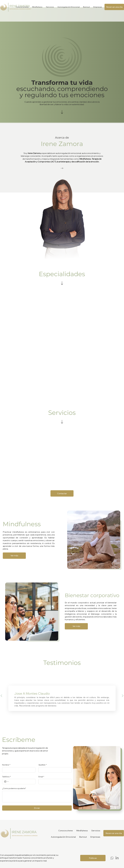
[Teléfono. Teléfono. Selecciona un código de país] (6, 782)
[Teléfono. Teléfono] (21, 782)
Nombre (6, 765)
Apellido (43, 765)
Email (41, 777)
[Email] (54, 782)
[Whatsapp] (112, 858)
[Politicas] (93, 858)
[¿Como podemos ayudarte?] (37, 797)
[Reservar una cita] (114, 7)
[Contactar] (62, 493)
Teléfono (6, 777)
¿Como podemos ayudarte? (14, 788)
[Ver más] (14, 556)
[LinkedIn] (117, 858)
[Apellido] (54, 770)
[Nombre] (18, 770)
